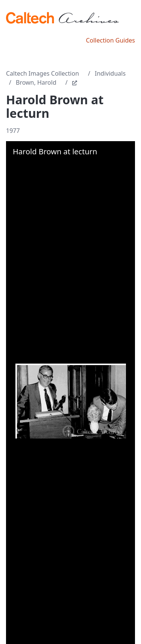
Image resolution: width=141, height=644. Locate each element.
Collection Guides (110, 40)
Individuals (110, 73)
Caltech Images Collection (42, 73)
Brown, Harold (36, 82)
